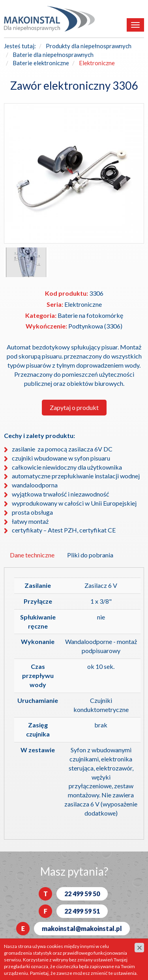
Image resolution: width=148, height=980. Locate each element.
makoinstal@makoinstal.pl (82, 928)
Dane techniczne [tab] (32, 555)
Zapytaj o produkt (74, 407)
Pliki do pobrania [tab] (90, 555)
